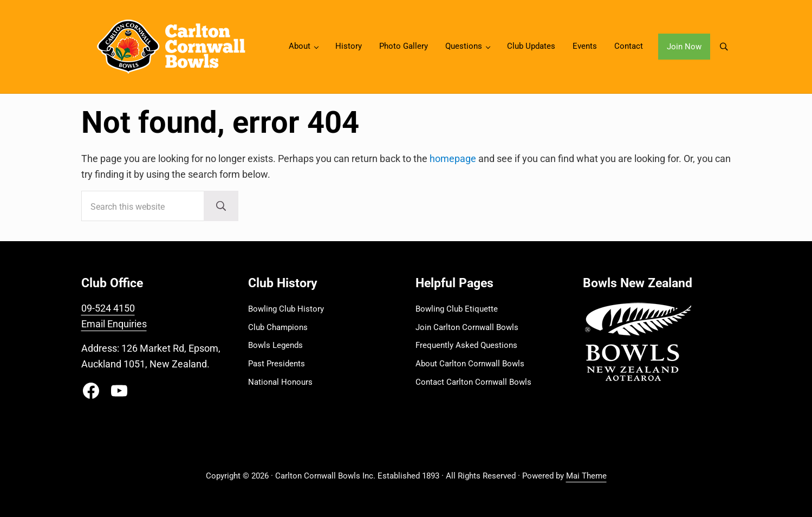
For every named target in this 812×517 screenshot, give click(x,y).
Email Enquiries (114, 324)
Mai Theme (586, 476)
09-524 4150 (108, 308)
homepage (453, 159)
